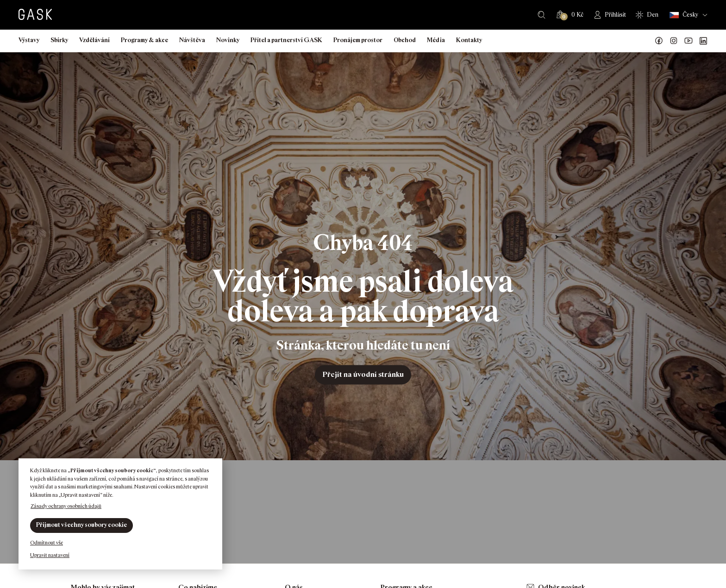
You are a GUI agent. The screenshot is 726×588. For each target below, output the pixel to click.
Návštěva (192, 40)
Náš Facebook (659, 41)
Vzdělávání (94, 40)
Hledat (541, 15)
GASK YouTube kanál (688, 41)
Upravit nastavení (50, 555)
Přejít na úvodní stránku (363, 374)
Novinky (228, 40)
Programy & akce (144, 40)
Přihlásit (615, 15)
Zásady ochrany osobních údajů (66, 506)
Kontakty (469, 40)
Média (436, 40)
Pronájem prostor (358, 40)
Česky (684, 15)
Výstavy (29, 40)
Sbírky (59, 40)
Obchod (405, 40)
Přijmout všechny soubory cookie (81, 525)
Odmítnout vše (47, 543)
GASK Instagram (674, 41)
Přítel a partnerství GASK (286, 40)
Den (653, 15)
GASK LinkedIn (703, 41)
